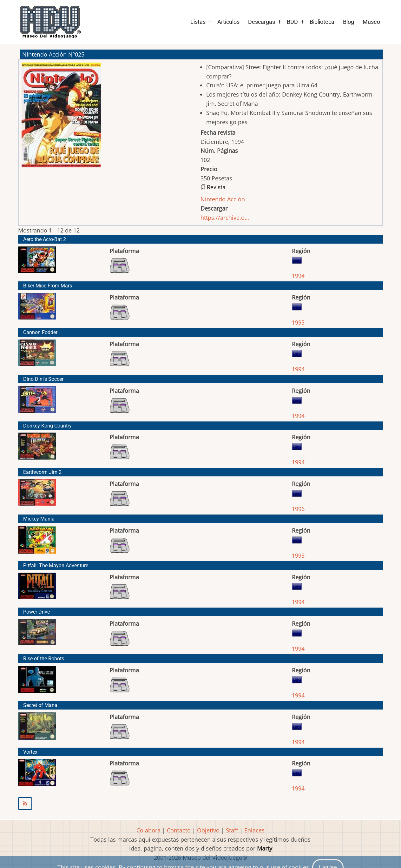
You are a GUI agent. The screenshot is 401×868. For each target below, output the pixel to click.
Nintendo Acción (223, 199)
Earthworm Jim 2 (42, 472)
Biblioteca (322, 22)
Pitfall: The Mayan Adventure (56, 565)
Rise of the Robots (44, 659)
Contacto (179, 830)
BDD (292, 22)
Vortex (30, 752)
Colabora (148, 830)
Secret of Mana (40, 705)
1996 (298, 509)
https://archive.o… (225, 218)
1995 (298, 322)
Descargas (262, 22)
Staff (232, 830)
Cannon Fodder (40, 332)
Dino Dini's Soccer (43, 379)
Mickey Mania (39, 519)
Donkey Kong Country (47, 426)
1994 (298, 276)
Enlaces (254, 830)
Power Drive (36, 612)
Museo (371, 22)
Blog (348, 22)
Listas (198, 22)
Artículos (228, 22)
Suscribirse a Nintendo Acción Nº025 (201, 804)
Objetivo (208, 830)
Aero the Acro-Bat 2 (45, 239)
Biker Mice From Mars (48, 286)
